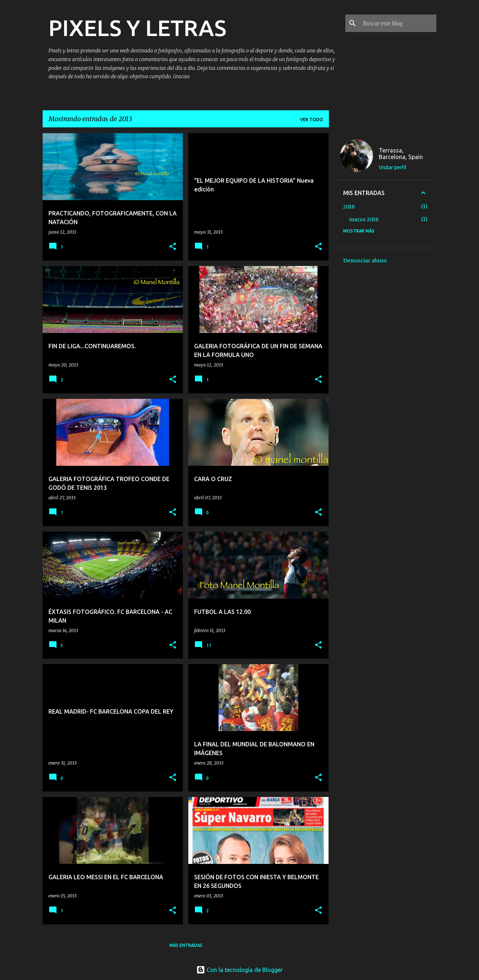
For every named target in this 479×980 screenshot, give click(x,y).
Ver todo (312, 120)
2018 (349, 207)
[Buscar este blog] (398, 23)
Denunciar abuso (365, 261)
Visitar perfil (393, 167)
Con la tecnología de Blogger (239, 970)
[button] (173, 247)
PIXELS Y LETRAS (137, 28)
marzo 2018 (364, 219)
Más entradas (186, 945)
